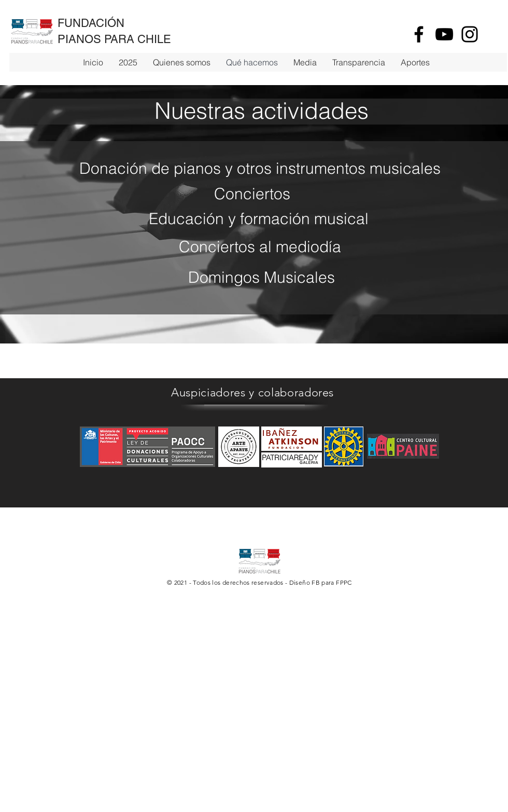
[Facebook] (419, 34)
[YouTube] (444, 34)
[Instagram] (470, 34)
